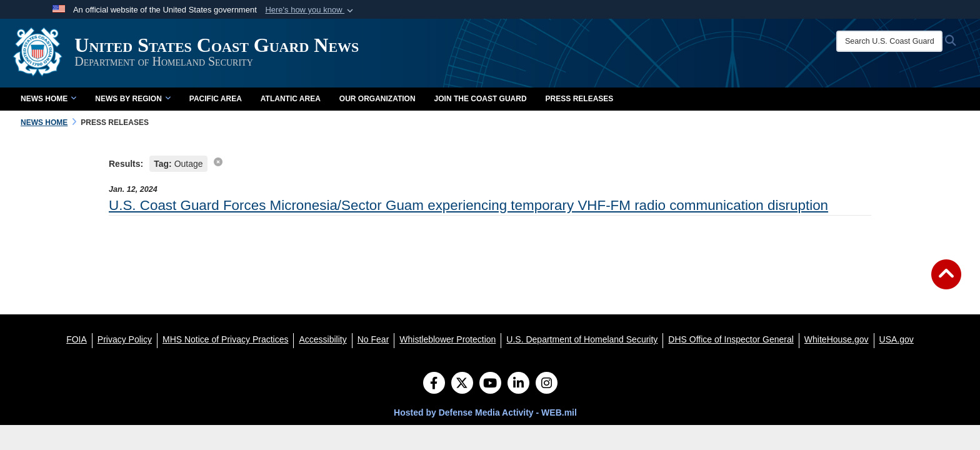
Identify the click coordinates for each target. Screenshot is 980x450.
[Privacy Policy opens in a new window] (125, 339)
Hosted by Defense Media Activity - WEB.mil (485, 412)
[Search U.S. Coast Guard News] (892, 41)
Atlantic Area (291, 99)
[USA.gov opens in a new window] (897, 339)
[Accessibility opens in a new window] (322, 339)
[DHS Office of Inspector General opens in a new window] (731, 339)
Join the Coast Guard (481, 99)
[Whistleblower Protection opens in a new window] (447, 339)
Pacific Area (216, 99)
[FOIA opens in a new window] (77, 339)
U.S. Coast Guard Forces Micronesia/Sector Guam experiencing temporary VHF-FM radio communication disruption (468, 205)
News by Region (132, 99)
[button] (310, 10)
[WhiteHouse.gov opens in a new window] (837, 339)
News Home (48, 99)
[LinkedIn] (518, 384)
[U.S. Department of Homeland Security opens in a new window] (582, 339)
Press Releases (580, 99)
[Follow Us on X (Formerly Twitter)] (462, 384)
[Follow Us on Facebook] (434, 384)
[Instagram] (547, 384)
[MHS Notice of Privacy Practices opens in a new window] (226, 339)
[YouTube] (490, 384)
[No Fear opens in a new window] (373, 339)
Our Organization (377, 99)
